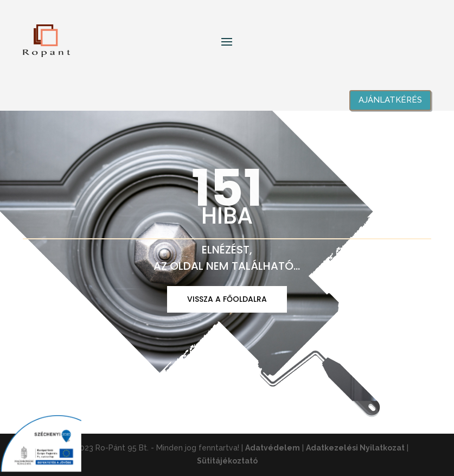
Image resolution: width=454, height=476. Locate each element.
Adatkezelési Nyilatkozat (355, 448)
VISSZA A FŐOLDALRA (227, 299)
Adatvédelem (273, 448)
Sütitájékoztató (227, 461)
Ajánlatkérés (390, 100)
